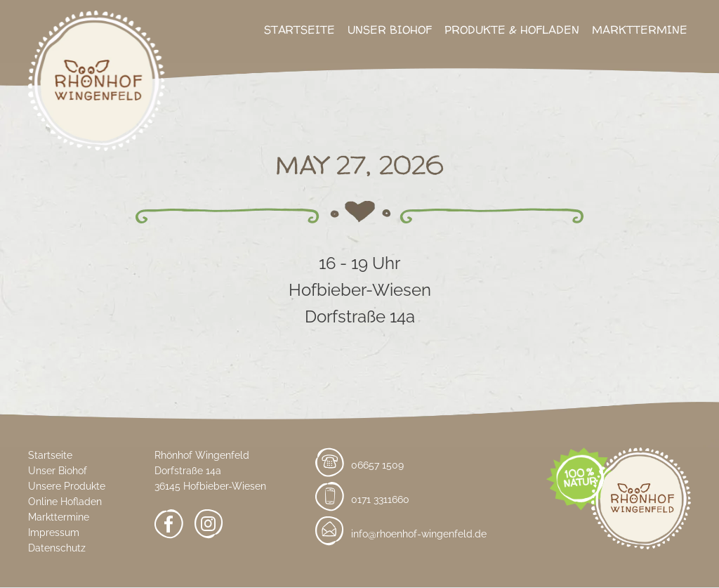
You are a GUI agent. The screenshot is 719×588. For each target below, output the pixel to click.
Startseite (299, 30)
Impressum (54, 533)
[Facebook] (169, 527)
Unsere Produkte (67, 486)
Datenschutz (57, 548)
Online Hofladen (65, 502)
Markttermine (640, 30)
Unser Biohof (390, 30)
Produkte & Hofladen (512, 30)
